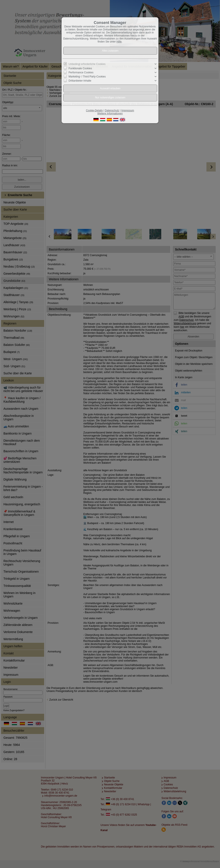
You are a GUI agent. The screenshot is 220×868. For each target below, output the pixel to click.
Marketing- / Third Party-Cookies (87, 77)
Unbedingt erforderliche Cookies (87, 64)
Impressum (128, 110)
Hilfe (119, 42)
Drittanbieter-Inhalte (80, 81)
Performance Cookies (81, 72)
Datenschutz (112, 110)
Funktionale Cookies (80, 68)
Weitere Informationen (110, 113)
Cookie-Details (94, 110)
